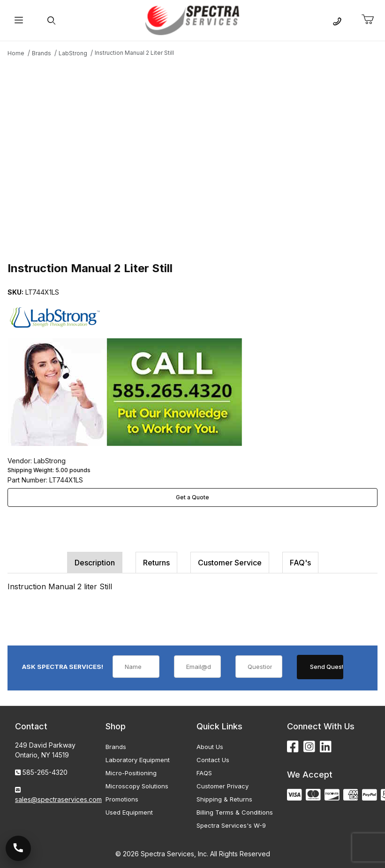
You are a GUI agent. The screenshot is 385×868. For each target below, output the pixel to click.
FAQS (204, 773)
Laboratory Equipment (138, 760)
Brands (116, 747)
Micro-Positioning (131, 773)
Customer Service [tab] (230, 563)
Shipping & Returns (224, 799)
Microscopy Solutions (137, 786)
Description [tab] (95, 563)
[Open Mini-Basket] (371, 20)
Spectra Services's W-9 (231, 825)
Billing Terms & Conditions (235, 812)
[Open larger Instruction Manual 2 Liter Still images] (192, 158)
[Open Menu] (19, 20)
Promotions (122, 799)
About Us (210, 747)
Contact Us (213, 760)
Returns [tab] (156, 563)
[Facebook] (293, 747)
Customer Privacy (223, 786)
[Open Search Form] (52, 20)
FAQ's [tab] (300, 563)
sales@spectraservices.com (58, 799)
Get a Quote (192, 497)
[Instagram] (309, 747)
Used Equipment (129, 812)
